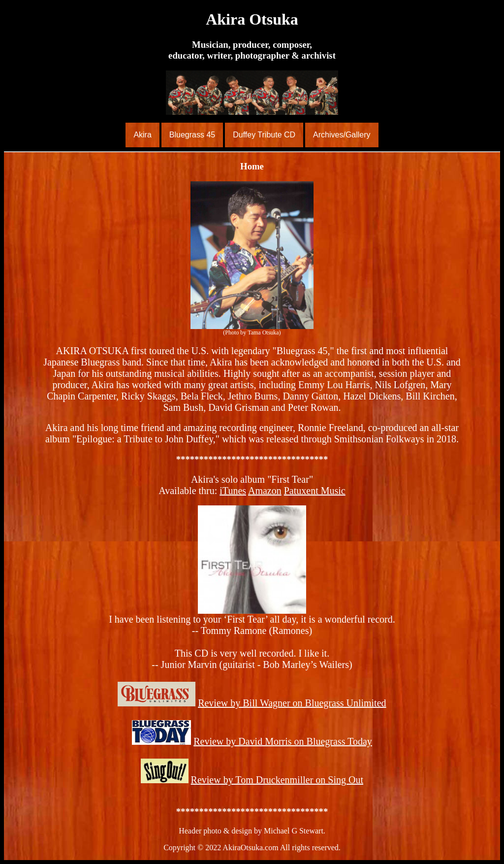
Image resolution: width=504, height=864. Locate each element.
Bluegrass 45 (192, 135)
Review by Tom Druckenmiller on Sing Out (277, 780)
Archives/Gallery (342, 135)
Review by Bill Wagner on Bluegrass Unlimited (292, 703)
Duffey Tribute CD (264, 135)
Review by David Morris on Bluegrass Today (283, 741)
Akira (142, 135)
